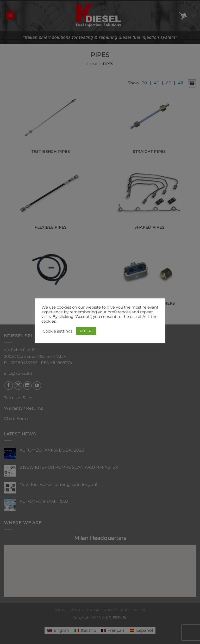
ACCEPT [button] (86, 331)
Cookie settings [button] (58, 331)
